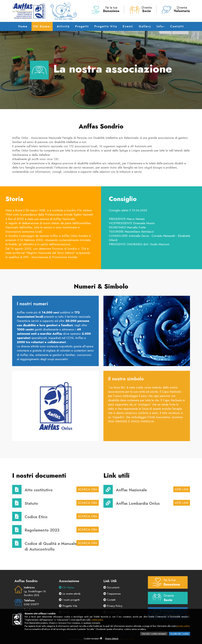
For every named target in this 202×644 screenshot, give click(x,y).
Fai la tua (105, 9)
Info (161, 26)
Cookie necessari (91, 639)
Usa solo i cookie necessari (154, 634)
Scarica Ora (88, 489)
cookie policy (97, 620)
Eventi (128, 26)
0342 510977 (31, 604)
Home (23, 26)
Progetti (82, 26)
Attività (63, 26)
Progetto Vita (106, 26)
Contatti (177, 26)
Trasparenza (112, 594)
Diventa (141, 9)
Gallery (145, 26)
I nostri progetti (69, 600)
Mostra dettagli (112, 639)
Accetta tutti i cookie (179, 634)
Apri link (182, 489)
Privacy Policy (113, 606)
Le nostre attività (70, 594)
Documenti (111, 587)
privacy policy (183, 626)
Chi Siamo (42, 26)
